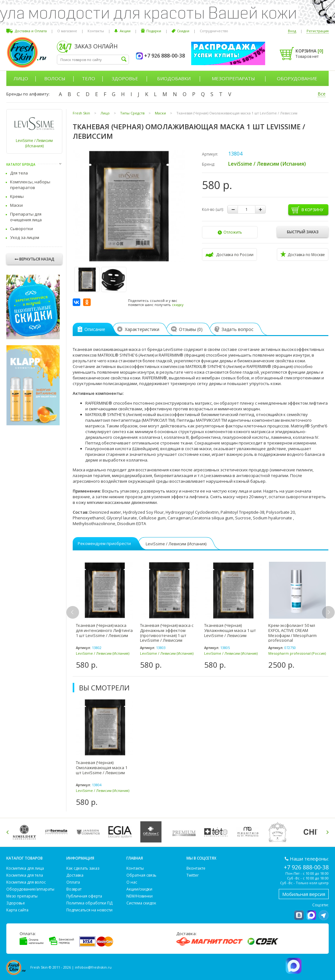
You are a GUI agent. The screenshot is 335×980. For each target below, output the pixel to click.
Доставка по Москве (303, 254)
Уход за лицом (25, 237)
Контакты (96, 31)
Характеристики (140, 329)
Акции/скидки (139, 889)
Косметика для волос (26, 882)
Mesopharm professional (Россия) (297, 653)
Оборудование (297, 78)
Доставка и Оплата (31, 31)
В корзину (312, 210)
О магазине (67, 31)
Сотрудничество (214, 31)
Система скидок (141, 903)
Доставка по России (229, 255)
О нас (132, 882)
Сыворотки (21, 229)
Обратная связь (141, 875)
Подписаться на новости (89, 910)
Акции (125, 31)
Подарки (154, 31)
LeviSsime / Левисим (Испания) (34, 143)
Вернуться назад (34, 259)
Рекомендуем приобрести (104, 543)
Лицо (21, 78)
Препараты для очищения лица (26, 217)
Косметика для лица (25, 868)
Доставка (75, 875)
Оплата (73, 882)
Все (322, 94)
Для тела (19, 173)
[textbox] (93, 60)
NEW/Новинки (140, 896)
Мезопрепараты (233, 78)
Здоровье (125, 78)
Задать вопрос (235, 329)
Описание (91, 329)
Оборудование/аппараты (30, 889)
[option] (105, 616)
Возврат (74, 889)
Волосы (55, 78)
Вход (292, 31)
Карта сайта (17, 910)
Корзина (309, 51)
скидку (178, 305)
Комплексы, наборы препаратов (30, 185)
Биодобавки (174, 78)
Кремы (17, 196)
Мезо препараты (22, 896)
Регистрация (318, 31)
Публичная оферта (84, 896)
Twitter (193, 875)
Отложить (230, 232)
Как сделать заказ (83, 868)
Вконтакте (196, 868)
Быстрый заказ (303, 232)
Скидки (183, 31)
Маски (16, 205)
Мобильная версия (304, 894)
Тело (88, 78)
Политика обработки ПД (89, 903)
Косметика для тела (25, 875)
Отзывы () (188, 329)
